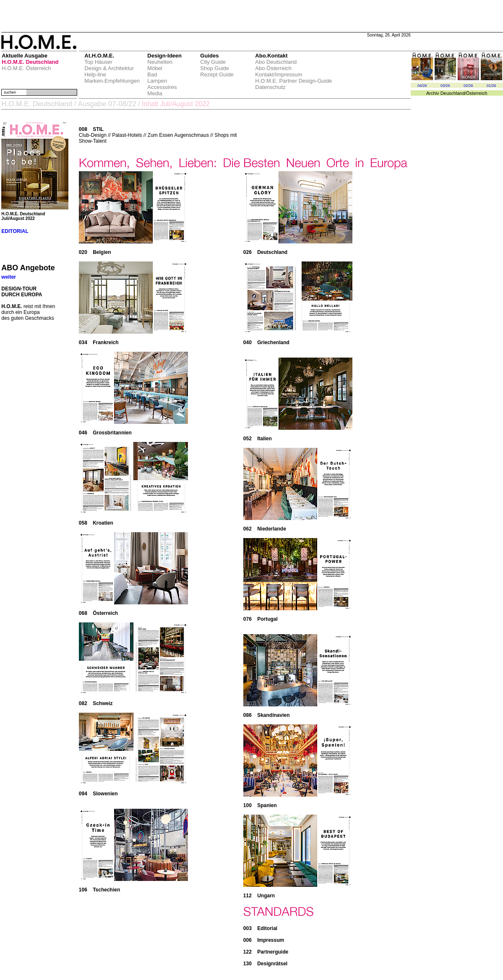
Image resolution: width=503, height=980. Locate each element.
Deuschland (453, 93)
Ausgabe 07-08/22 (107, 104)
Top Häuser (98, 62)
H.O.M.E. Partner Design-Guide (293, 81)
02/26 (468, 86)
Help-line (95, 74)
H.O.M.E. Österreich (26, 68)
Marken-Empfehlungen (112, 81)
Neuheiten (160, 62)
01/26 (491, 86)
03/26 (445, 86)
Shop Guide (215, 68)
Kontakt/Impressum (279, 74)
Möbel (155, 68)
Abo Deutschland (276, 62)
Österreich (477, 93)
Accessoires (162, 87)
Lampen (157, 81)
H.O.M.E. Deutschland (30, 62)
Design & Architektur (109, 68)
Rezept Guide (217, 74)
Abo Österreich (273, 68)
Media (155, 93)
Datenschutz (270, 87)
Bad (152, 74)
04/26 (422, 86)
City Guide (213, 62)
